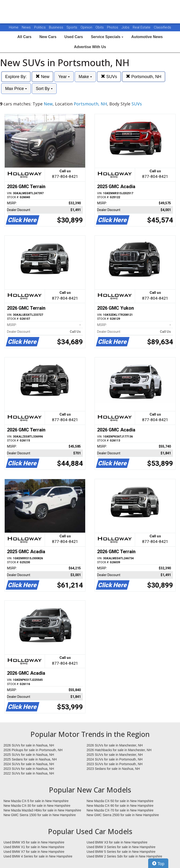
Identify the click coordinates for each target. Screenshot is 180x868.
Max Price (16, 89)
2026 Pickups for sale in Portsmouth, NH (33, 750)
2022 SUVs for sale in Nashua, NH (29, 773)
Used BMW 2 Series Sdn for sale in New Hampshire (124, 856)
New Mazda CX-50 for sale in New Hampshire (120, 801)
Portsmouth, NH (144, 77)
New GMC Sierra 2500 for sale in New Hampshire (123, 815)
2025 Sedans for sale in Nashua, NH (30, 759)
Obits (100, 27)
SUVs (109, 77)
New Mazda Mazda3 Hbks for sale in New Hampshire (42, 810)
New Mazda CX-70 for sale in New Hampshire (120, 810)
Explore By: (16, 77)
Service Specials (107, 37)
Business (57, 27)
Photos (113, 27)
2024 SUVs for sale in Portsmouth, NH (115, 759)
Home (14, 27)
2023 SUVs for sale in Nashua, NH (29, 769)
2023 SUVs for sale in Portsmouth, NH (115, 764)
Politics (40, 27)
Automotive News (147, 37)
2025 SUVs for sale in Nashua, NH (29, 755)
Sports (72, 27)
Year (64, 77)
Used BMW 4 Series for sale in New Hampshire (38, 856)
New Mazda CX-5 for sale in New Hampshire (36, 801)
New (42, 77)
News (26, 27)
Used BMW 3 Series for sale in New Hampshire (121, 847)
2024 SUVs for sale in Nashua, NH (29, 764)
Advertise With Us (90, 47)
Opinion (87, 27)
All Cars (24, 37)
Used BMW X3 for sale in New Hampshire (117, 842)
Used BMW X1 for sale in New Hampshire (34, 847)
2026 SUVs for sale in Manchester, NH (115, 745)
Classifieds (162, 27)
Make (85, 77)
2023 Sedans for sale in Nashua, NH (113, 769)
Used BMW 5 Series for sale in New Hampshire (121, 852)
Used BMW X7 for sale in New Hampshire (34, 852)
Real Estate (142, 27)
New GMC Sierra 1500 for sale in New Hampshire (40, 815)
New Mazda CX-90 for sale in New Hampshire (120, 806)
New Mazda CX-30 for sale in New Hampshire (37, 806)
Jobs (126, 27)
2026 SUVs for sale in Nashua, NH (29, 745)
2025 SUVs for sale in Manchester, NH (115, 755)
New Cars (48, 37)
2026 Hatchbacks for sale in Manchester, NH (119, 750)
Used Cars (74, 37)
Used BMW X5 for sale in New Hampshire (34, 842)
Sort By (44, 89)
